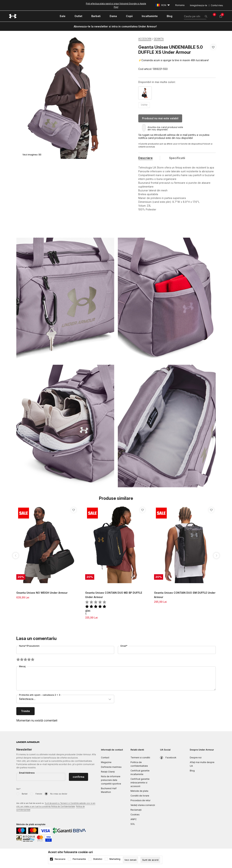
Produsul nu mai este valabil (160, 118)
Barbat (25, 794)
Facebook (171, 758)
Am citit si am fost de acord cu (56, 807)
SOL (133, 824)
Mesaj (22, 666)
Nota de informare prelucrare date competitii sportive (111, 780)
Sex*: (19, 789)
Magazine (106, 762)
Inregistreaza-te (199, 5)
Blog (192, 771)
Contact (105, 758)
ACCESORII (145, 39)
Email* (124, 646)
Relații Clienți (108, 772)
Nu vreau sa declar (59, 794)
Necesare (60, 859)
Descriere (145, 158)
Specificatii (177, 158)
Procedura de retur (140, 800)
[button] (213, 58)
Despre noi (196, 758)
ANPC (134, 819)
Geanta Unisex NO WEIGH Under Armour (42, 593)
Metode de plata (139, 791)
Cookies (135, 815)
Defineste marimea (111, 767)
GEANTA (159, 39)
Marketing (115, 859)
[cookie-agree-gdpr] (150, 860)
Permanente (79, 859)
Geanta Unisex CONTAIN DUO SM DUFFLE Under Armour (185, 595)
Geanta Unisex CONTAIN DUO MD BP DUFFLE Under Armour (114, 595)
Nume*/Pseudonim (29, 646)
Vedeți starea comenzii (143, 805)
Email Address (27, 773)
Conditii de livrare (140, 796)
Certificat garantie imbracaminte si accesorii (140, 783)
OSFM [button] (144, 105)
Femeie (39, 794)
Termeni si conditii (140, 758)
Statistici (98, 859)
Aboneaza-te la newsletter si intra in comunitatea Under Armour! (115, 26)
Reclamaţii (136, 810)
